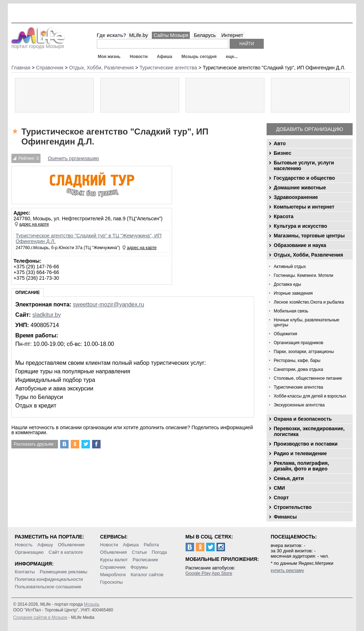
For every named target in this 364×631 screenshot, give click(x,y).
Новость (24, 545)
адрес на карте (34, 224)
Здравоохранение (296, 197)
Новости (139, 57)
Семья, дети (289, 478)
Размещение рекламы (64, 572)
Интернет (232, 35)
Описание (28, 293)
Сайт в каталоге (66, 552)
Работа (151, 545)
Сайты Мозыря (171, 35)
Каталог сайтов (147, 575)
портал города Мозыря (38, 44)
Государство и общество (304, 178)
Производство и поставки (306, 444)
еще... (232, 57)
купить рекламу (288, 570)
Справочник (113, 567)
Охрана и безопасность (303, 419)
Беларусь (205, 35)
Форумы (139, 567)
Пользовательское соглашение (48, 587)
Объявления (114, 552)
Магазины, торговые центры (309, 236)
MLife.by (138, 35)
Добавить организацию (310, 129)
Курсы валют (114, 560)
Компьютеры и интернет (304, 207)
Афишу (45, 545)
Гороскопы (112, 582)
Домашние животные (300, 188)
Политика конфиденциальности (49, 579)
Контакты (25, 572)
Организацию (29, 552)
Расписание (145, 560)
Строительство (293, 507)
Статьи (139, 552)
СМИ (279, 488)
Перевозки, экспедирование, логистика (309, 431)
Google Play (198, 573)
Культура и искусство (300, 226)
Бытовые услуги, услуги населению (304, 165)
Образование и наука (300, 245)
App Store (222, 573)
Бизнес (282, 153)
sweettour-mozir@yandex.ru (108, 304)
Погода (159, 552)
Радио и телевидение (300, 453)
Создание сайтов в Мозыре (40, 617)
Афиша (164, 57)
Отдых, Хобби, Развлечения (308, 255)
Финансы (285, 517)
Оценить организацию (73, 158)
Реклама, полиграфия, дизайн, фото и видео (301, 466)
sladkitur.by (47, 315)
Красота (284, 216)
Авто (280, 143)
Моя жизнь (109, 57)
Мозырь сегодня (199, 57)
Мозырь (92, 604)
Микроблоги (113, 575)
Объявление (71, 545)
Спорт (281, 498)
